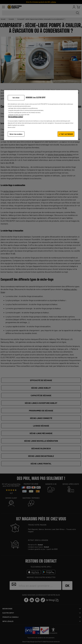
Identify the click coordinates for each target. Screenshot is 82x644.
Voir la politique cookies (16, 117)
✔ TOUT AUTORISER (66, 134)
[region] (41, 115)
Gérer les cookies (16, 134)
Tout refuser (16, 98)
